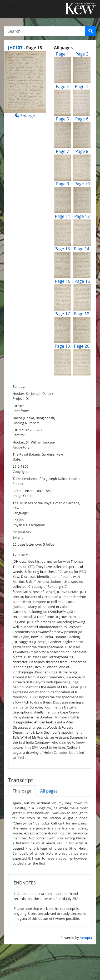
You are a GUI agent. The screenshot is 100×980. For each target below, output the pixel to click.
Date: (17, 459)
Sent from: (21, 411)
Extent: (18, 537)
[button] (91, 31)
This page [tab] (22, 791)
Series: (18, 484)
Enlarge (25, 85)
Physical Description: (29, 525)
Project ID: (21, 398)
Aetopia (86, 938)
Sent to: (19, 435)
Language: (21, 513)
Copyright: (21, 472)
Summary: (21, 554)
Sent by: (19, 386)
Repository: (21, 447)
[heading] (25, 48)
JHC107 (15, 48)
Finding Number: (26, 423)
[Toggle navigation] (12, 9)
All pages (49, 791)
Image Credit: (23, 496)
